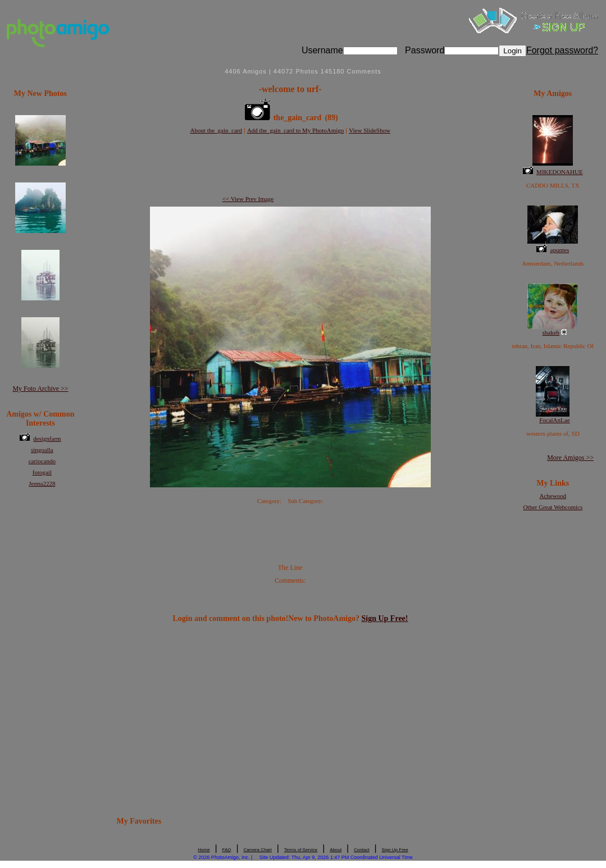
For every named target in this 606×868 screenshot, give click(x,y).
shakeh (551, 332)
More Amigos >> (570, 458)
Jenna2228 (42, 483)
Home (204, 850)
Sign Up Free (395, 850)
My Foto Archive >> (40, 389)
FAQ (227, 850)
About (336, 850)
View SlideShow (370, 130)
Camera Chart (258, 850)
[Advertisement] (290, 166)
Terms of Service (301, 850)
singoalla (42, 450)
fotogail (42, 472)
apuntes (560, 250)
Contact (362, 850)
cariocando (42, 461)
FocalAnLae (554, 420)
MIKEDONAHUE (560, 172)
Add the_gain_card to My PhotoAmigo (295, 130)
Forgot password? (562, 50)
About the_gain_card (216, 130)
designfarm (47, 438)
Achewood (553, 496)
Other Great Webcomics (553, 507)
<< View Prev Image (248, 199)
